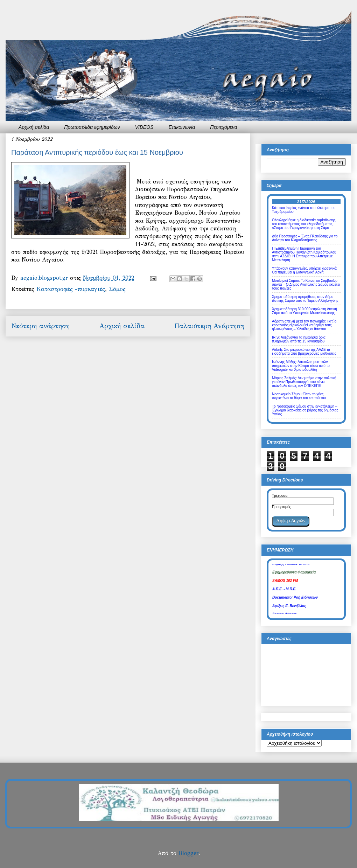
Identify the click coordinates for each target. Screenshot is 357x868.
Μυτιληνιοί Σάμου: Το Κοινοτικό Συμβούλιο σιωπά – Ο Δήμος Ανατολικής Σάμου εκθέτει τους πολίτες (306, 284)
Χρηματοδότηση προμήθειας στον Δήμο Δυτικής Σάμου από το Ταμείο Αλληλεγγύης (305, 299)
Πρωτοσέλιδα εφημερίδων (92, 127)
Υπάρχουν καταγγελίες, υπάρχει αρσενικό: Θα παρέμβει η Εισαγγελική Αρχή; (304, 270)
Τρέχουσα (280, 496)
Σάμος (117, 289)
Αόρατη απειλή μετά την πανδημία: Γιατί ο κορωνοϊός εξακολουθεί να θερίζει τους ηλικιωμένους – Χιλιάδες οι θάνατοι (304, 325)
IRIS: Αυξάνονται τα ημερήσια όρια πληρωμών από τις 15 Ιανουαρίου (299, 339)
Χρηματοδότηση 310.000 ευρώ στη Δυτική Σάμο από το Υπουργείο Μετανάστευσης (304, 311)
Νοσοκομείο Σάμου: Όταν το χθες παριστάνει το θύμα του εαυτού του (299, 396)
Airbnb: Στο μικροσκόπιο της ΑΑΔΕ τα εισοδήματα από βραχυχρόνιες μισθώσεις (304, 352)
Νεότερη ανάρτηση (40, 326)
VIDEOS (144, 127)
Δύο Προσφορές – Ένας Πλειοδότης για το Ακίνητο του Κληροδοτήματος (305, 238)
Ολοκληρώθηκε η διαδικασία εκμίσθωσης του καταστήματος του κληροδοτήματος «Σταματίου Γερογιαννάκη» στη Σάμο (304, 224)
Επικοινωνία (182, 127)
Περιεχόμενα (224, 127)
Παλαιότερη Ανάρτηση (209, 326)
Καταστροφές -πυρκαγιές (71, 289)
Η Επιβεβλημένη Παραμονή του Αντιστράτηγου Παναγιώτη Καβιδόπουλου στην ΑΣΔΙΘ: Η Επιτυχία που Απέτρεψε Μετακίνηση (304, 254)
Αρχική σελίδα (34, 127)
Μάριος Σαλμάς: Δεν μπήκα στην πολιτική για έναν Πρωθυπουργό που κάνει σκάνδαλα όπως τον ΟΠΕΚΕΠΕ (304, 382)
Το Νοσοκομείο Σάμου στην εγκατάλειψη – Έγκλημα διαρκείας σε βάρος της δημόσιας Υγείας (305, 410)
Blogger (188, 853)
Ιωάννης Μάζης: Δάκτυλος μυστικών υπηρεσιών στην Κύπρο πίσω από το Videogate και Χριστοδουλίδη (301, 366)
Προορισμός (281, 507)
